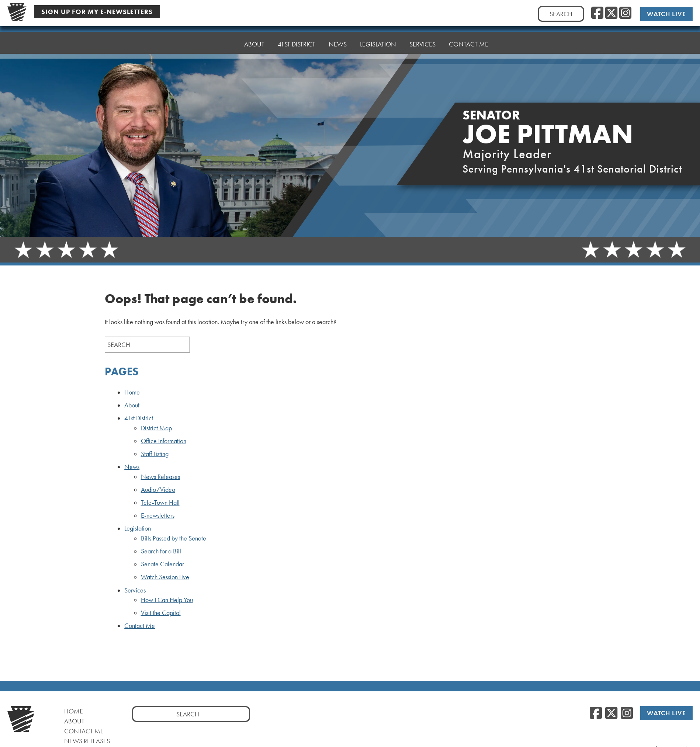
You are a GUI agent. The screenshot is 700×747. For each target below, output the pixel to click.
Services (422, 32)
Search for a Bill (161, 551)
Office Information (164, 441)
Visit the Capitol (161, 613)
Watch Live (667, 13)
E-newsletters (158, 515)
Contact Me (469, 30)
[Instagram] (625, 13)
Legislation (378, 33)
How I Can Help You (167, 600)
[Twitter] (611, 13)
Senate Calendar (162, 564)
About (254, 39)
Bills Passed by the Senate (174, 538)
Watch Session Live (165, 577)
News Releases (160, 477)
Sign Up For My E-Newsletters (97, 11)
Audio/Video (158, 490)
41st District (297, 37)
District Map (156, 428)
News (338, 35)
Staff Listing (155, 454)
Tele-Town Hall (160, 503)
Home (221, 41)
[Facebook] (597, 13)
